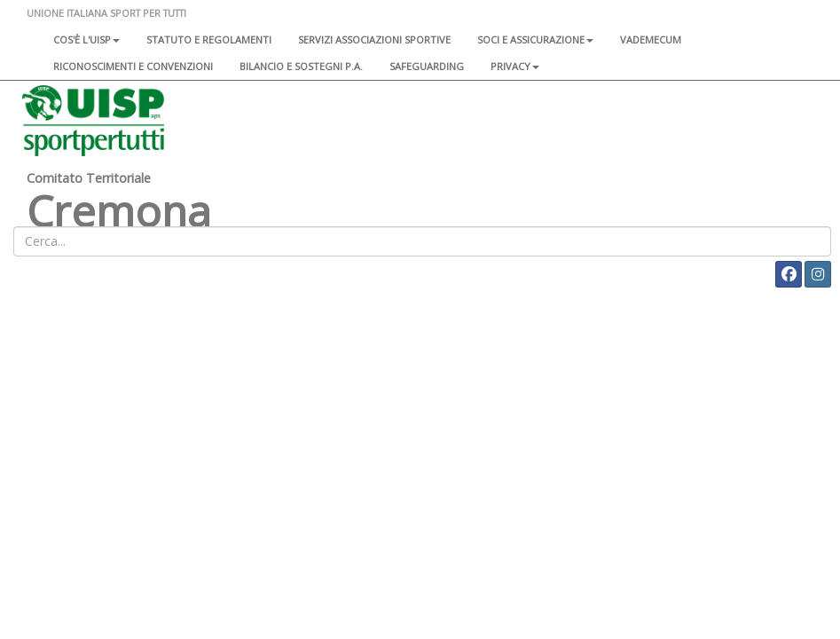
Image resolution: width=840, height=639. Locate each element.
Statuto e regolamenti (209, 39)
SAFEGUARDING (427, 66)
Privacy (515, 66)
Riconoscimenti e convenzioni (133, 66)
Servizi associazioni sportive (374, 39)
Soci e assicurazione (535, 39)
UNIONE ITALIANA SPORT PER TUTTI (106, 13)
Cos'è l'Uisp (86, 39)
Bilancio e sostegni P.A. (301, 66)
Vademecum (651, 39)
